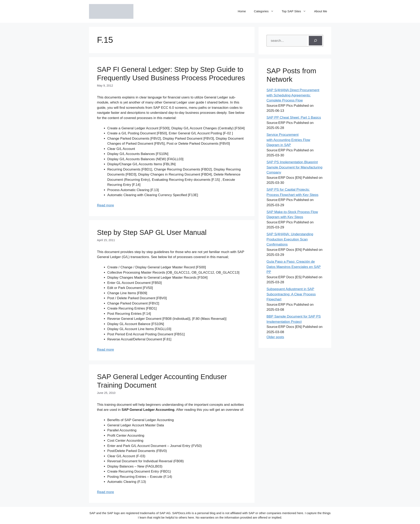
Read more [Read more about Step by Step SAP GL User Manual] (106, 350)
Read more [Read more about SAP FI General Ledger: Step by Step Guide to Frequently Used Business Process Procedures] (106, 205)
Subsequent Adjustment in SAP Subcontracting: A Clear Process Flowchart (291, 294)
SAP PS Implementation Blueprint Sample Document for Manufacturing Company (295, 167)
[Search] (315, 41)
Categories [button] (266, 11)
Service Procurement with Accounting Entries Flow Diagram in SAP (288, 140)
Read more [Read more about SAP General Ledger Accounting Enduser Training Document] (106, 492)
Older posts (275, 337)
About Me (320, 11)
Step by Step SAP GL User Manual (152, 232)
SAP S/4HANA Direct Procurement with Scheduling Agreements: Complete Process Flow (293, 95)
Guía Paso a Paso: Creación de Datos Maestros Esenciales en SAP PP (294, 267)
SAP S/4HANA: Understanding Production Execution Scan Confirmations (290, 239)
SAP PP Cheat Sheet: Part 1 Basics (294, 118)
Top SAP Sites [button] (296, 11)
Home (242, 11)
